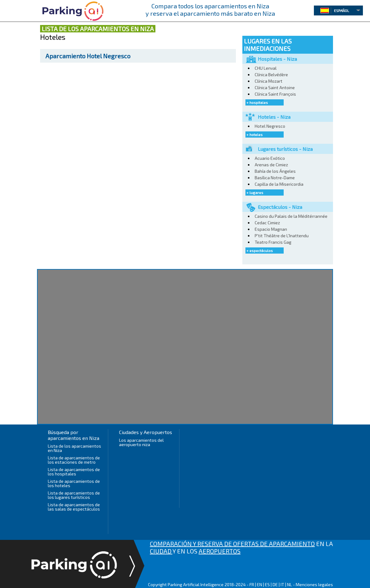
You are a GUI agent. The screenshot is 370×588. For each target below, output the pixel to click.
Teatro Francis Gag (273, 242)
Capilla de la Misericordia (279, 184)
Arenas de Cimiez (271, 165)
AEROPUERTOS (220, 551)
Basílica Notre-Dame (275, 178)
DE (275, 584)
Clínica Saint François (275, 94)
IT (282, 584)
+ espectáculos (260, 251)
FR (252, 584)
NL (290, 584)
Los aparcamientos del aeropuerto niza (141, 442)
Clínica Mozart (269, 81)
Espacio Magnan (271, 229)
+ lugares (255, 193)
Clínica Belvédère (271, 75)
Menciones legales (314, 584)
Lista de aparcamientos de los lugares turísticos (74, 495)
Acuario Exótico (270, 158)
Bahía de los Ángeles (275, 171)
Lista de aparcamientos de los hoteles (74, 483)
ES (267, 584)
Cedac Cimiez (267, 223)
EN (259, 584)
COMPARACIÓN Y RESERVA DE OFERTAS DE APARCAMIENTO (232, 544)
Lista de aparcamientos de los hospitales (74, 472)
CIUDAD (161, 551)
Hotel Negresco (88, 56)
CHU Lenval (266, 68)
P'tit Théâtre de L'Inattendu (282, 236)
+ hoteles (255, 135)
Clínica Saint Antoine (275, 87)
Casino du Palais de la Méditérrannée (291, 216)
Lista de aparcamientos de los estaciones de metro (74, 460)
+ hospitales (257, 102)
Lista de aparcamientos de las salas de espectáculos (74, 507)
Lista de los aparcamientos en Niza (74, 448)
